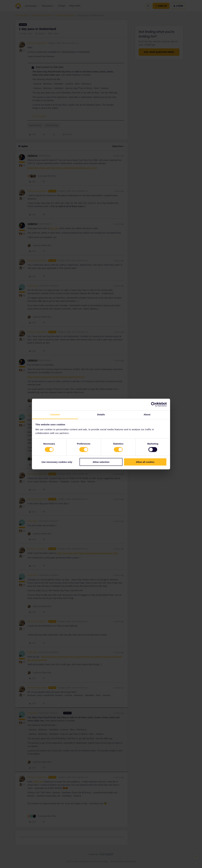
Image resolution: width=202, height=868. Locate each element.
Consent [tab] (55, 414)
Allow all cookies (145, 462)
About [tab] (147, 414)
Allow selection (101, 462)
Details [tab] (101, 414)
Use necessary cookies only (57, 462)
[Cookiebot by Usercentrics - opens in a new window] (153, 404)
